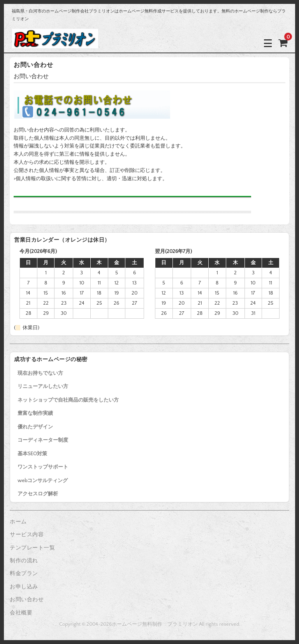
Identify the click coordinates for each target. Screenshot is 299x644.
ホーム (18, 522)
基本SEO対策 (32, 454)
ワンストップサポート (43, 467)
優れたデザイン (35, 427)
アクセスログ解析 (38, 494)
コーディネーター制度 (43, 440)
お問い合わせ (27, 600)
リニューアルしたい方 (43, 386)
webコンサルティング (43, 481)
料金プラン (24, 574)
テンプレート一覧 (32, 548)
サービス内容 (27, 535)
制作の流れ (24, 561)
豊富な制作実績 (35, 413)
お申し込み (24, 587)
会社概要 (21, 613)
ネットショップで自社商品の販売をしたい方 (68, 400)
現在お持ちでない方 (40, 373)
